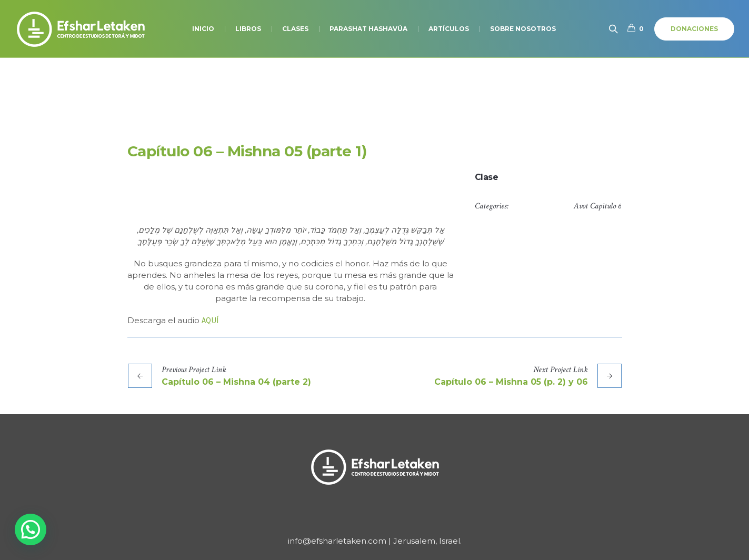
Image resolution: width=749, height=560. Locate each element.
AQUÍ (210, 320)
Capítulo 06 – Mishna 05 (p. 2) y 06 (511, 382)
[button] (31, 529)
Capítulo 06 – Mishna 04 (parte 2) (236, 382)
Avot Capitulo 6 (597, 206)
